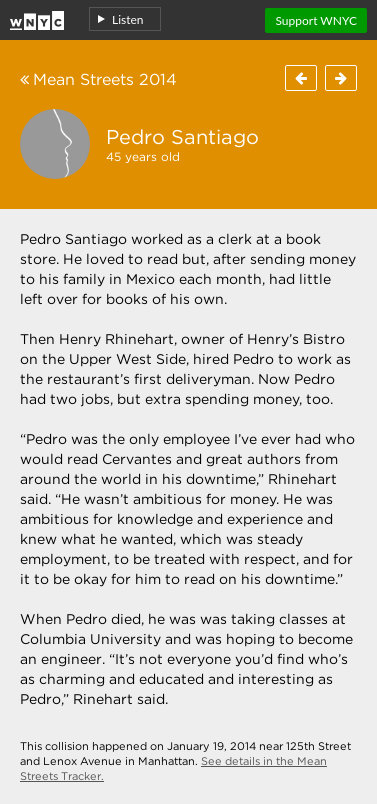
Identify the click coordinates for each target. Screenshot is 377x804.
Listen (128, 19)
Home (37, 17)
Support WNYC (316, 20)
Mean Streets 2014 (98, 79)
